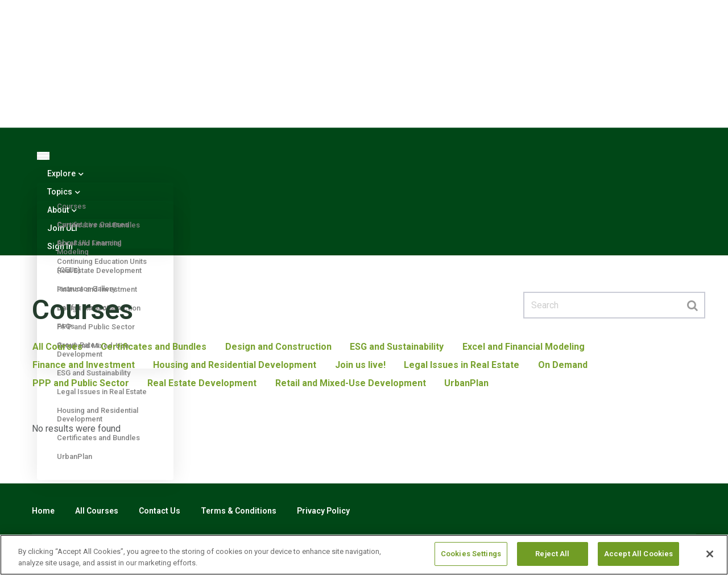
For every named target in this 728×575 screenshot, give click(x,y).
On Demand (561, 365)
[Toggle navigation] (43, 156)
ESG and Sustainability (396, 347)
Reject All (552, 554)
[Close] (710, 554)
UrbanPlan (75, 456)
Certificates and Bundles (153, 347)
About (62, 210)
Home (43, 511)
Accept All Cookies (638, 554)
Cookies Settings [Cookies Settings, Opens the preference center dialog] (471, 554)
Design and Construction (277, 347)
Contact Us (160, 511)
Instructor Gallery (86, 289)
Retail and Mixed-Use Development (349, 383)
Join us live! (359, 365)
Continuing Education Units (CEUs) (102, 266)
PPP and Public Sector (80, 383)
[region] (364, 555)
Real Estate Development (201, 383)
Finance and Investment (83, 365)
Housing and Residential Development (234, 365)
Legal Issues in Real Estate (460, 365)
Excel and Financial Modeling (522, 347)
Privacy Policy (323, 511)
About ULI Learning (89, 243)
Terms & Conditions (239, 511)
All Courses (57, 347)
